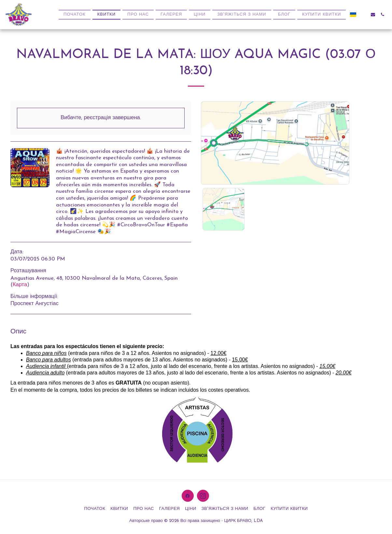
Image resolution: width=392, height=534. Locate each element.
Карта (20, 285)
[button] (364, 14)
